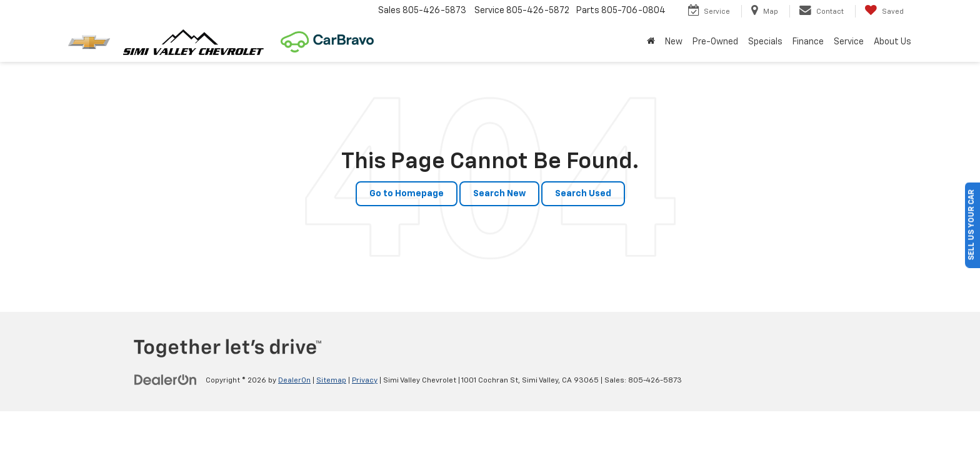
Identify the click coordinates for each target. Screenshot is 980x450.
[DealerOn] (166, 380)
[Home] (651, 42)
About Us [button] (892, 42)
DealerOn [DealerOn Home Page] (294, 381)
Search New (499, 194)
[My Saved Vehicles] (884, 11)
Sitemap (331, 381)
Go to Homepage (407, 194)
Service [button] (849, 42)
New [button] (674, 42)
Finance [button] (808, 42)
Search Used (583, 194)
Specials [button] (765, 42)
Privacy (365, 381)
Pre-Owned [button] (715, 42)
